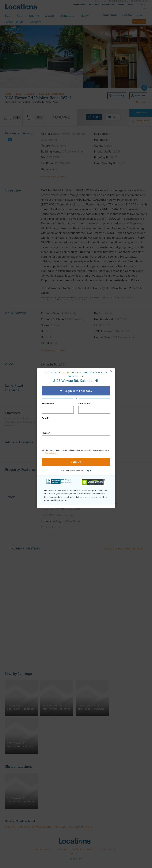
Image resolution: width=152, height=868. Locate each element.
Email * (46, 418)
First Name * (49, 404)
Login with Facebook (76, 391)
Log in (66, 373)
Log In (89, 471)
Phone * (46, 433)
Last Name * (85, 404)
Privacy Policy (51, 453)
